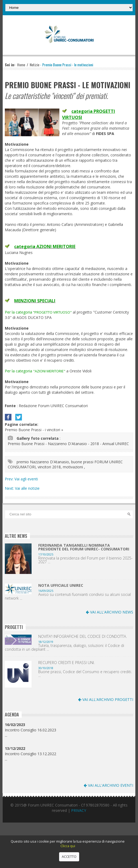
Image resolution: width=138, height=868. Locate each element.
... (6, 735)
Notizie (34, 65)
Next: (10, 488)
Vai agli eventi (26, 479)
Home (21, 65)
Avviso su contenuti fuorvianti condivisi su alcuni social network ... (68, 596)
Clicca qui (68, 846)
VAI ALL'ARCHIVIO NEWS (110, 612)
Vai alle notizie (27, 488)
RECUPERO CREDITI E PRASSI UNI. (66, 663)
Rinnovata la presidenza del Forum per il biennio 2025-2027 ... (85, 560)
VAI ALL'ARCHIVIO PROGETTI (106, 699)
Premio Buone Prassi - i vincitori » (34, 430)
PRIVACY (79, 810)
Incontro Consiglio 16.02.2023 (30, 727)
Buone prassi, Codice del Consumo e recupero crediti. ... (85, 674)
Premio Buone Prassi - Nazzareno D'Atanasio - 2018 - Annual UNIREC (68, 444)
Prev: (10, 479)
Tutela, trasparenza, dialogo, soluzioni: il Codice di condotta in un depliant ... (64, 647)
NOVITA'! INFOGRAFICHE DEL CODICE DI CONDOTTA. (83, 636)
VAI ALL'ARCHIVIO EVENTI (108, 785)
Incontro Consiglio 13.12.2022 (30, 751)
